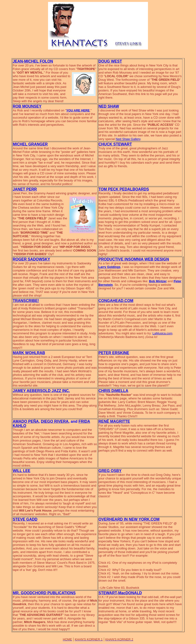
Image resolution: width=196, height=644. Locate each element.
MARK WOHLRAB (29, 353)
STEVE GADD (25, 519)
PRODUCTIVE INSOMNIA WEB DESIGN (134, 259)
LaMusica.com (162, 333)
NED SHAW (109, 106)
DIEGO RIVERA (55, 421)
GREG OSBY (110, 471)
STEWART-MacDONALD (120, 593)
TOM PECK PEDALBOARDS (124, 189)
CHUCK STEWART (115, 144)
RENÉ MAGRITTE (114, 421)
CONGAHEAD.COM (116, 301)
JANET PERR (25, 189)
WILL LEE (21, 471)
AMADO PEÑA (26, 421)
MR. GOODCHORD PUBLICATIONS (44, 593)
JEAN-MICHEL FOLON (33, 61)
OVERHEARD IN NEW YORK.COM (129, 519)
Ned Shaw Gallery (128, 139)
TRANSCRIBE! (26, 301)
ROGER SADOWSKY (31, 259)
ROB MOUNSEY (27, 106)
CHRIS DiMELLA (113, 391)
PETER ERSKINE (114, 353)
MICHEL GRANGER (30, 144)
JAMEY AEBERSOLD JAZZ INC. (41, 391)
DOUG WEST (110, 61)
